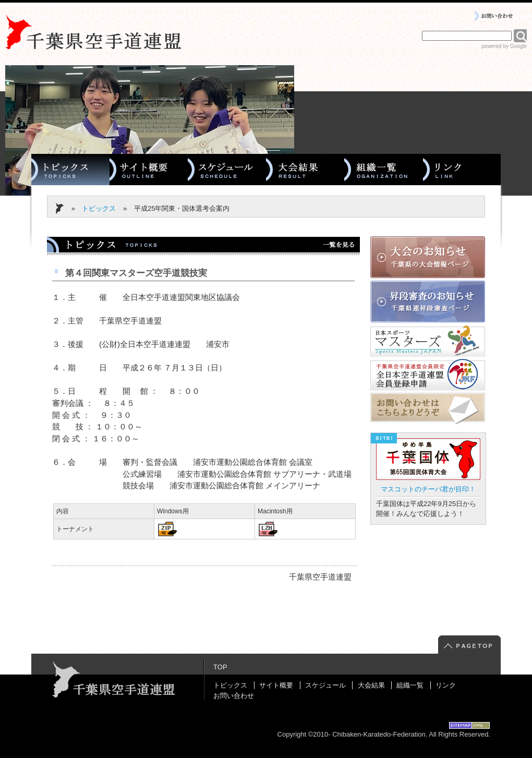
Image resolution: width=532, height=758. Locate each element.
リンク (446, 685)
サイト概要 (276, 685)
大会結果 (371, 685)
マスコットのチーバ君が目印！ (428, 489)
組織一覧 (410, 685)
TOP (220, 667)
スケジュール (325, 685)
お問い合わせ (234, 696)
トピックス (99, 208)
